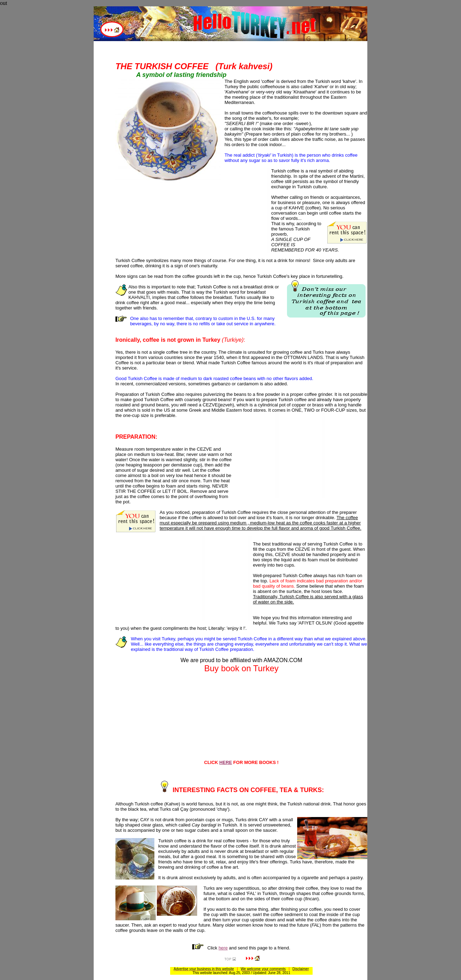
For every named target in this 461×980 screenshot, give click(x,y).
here (223, 948)
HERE (226, 762)
